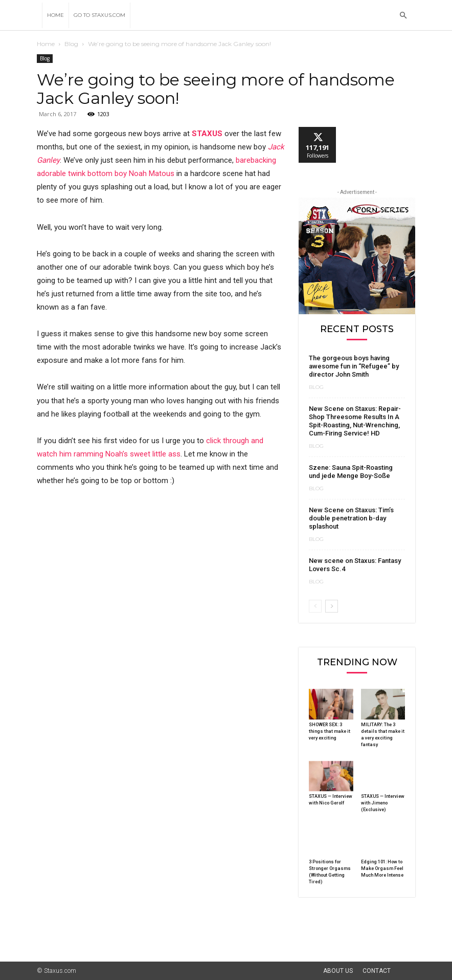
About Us (338, 971)
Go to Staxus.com (99, 15)
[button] (403, 16)
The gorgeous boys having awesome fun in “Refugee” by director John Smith (354, 366)
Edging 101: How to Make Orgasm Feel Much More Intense (382, 868)
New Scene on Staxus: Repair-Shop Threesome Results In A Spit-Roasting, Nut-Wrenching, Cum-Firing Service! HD (355, 421)
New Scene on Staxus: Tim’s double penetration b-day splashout (351, 518)
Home (55, 15)
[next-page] (332, 606)
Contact (377, 971)
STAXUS (207, 134)
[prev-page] (315, 606)
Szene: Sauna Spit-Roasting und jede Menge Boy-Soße (351, 472)
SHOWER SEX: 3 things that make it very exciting (330, 731)
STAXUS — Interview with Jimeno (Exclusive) (383, 803)
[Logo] (39, 15)
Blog (71, 44)
